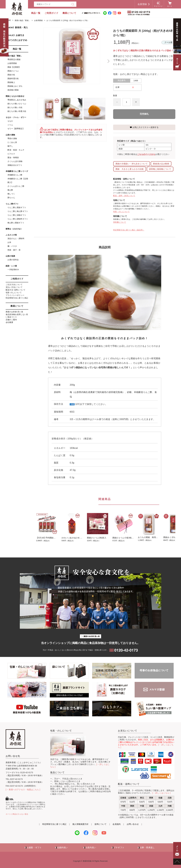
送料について (100, 824)
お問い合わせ (133, 824)
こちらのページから (146, 154)
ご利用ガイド (51, 13)
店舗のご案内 (11, 320)
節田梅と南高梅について (160, 169)
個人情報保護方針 (80, 824)
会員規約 (117, 824)
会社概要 (9, 322)
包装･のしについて (14, 293)
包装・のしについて (121, 212)
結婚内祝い (62, 847)
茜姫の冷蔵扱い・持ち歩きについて (132, 164)
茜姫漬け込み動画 (161, 164)
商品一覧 (36, 13)
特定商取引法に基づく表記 (17, 298)
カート (170, 6)
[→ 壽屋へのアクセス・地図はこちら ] (23, 790)
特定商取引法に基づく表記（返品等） (129, 230)
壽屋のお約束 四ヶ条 (14, 312)
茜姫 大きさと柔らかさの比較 (130, 169)
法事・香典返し (147, 847)
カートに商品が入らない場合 (17, 814)
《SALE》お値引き (15, 35)
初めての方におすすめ (16, 40)
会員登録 (142, 4)
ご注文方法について (14, 285)
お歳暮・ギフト (34, 847)
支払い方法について (14, 287)
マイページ (158, 6)
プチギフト (119, 847)
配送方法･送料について (15, 290)
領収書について (120, 222)
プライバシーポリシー (15, 295)
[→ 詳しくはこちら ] (161, 793)
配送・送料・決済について (124, 196)
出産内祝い (91, 847)
